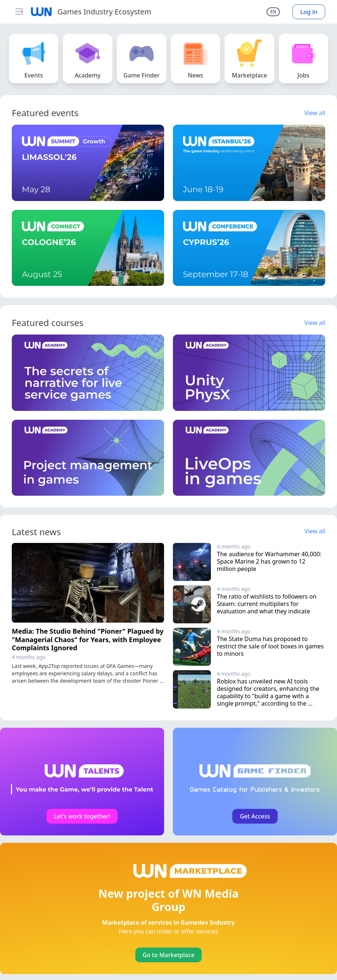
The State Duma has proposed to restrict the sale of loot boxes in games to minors (271, 646)
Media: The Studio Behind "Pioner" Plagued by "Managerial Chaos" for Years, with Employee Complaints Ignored (88, 639)
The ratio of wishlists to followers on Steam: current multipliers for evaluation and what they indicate (267, 604)
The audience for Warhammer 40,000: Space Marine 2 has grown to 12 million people (270, 561)
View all (315, 113)
